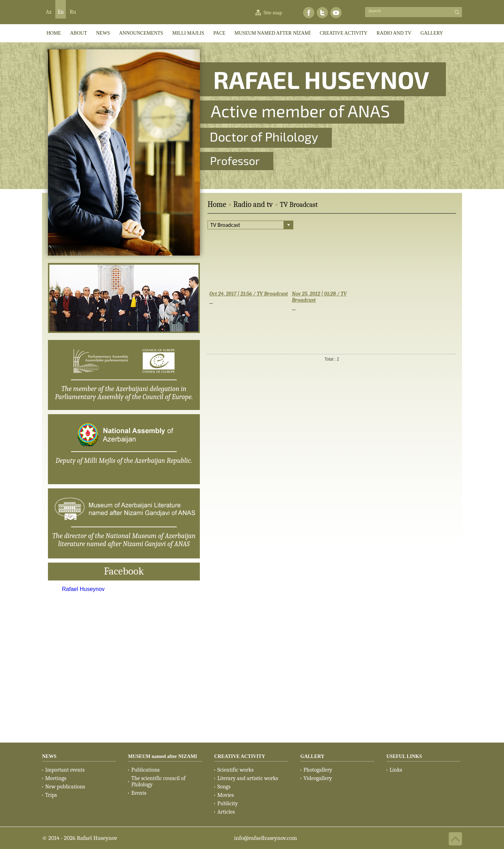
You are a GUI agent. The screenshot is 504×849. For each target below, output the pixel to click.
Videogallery (318, 778)
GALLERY (432, 33)
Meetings (56, 778)
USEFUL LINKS (404, 756)
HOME (54, 33)
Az (49, 12)
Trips (51, 795)
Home (217, 204)
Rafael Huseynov (83, 589)
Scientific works (236, 770)
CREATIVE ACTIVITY (344, 33)
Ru (73, 12)
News (103, 33)
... (211, 302)
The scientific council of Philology (158, 781)
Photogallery (318, 770)
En (61, 12)
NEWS (49, 756)
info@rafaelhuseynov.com (266, 838)
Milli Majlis (188, 33)
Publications (145, 770)
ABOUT (78, 33)
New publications (65, 787)
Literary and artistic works (248, 778)
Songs (224, 787)
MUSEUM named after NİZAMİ (272, 33)
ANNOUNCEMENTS (141, 33)
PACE (220, 33)
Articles (226, 812)
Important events (65, 770)
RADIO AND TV (394, 33)
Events (139, 793)
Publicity (227, 803)
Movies (226, 795)
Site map (273, 13)
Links (396, 770)
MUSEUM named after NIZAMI (163, 756)
